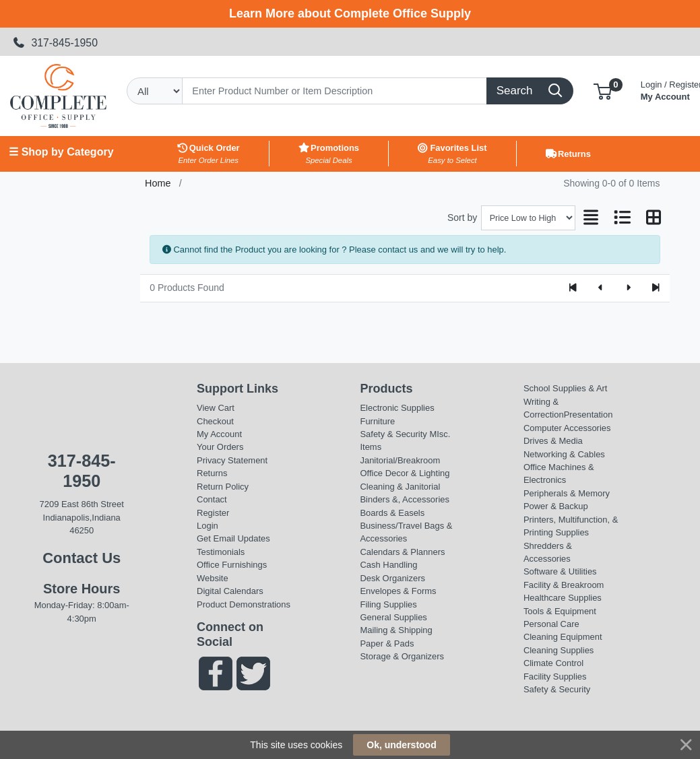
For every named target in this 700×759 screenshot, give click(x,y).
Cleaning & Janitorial (400, 487)
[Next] (628, 288)
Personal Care (551, 624)
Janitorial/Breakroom (400, 460)
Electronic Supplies (397, 408)
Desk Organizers (392, 578)
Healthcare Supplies (563, 598)
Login (208, 526)
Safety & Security (393, 434)
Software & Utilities (560, 571)
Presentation (588, 415)
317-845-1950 (55, 43)
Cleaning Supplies (559, 650)
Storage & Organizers (402, 656)
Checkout (215, 421)
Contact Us (82, 558)
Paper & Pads (387, 643)
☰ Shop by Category (61, 152)
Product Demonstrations (244, 604)
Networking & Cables (564, 454)
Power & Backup (556, 506)
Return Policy (223, 487)
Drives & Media (553, 441)
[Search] (335, 91)
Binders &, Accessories (404, 499)
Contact (212, 499)
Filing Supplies (388, 604)
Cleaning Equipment (563, 637)
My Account (219, 434)
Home (158, 183)
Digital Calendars (230, 591)
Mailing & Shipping (396, 630)
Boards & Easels (392, 513)
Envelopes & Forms (398, 591)
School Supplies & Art (566, 388)
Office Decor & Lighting (405, 473)
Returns (212, 473)
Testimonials (221, 552)
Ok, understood (401, 745)
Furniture (377, 421)
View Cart (216, 408)
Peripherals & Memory (567, 493)
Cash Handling (388, 565)
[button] (603, 91)
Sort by (462, 218)
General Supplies (393, 617)
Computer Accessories (567, 428)
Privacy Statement (232, 460)
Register (213, 513)
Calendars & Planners (402, 552)
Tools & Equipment (560, 611)
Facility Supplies (555, 676)
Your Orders (220, 447)
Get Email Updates (233, 538)
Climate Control (553, 663)
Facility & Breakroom (564, 585)
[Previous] (601, 288)
